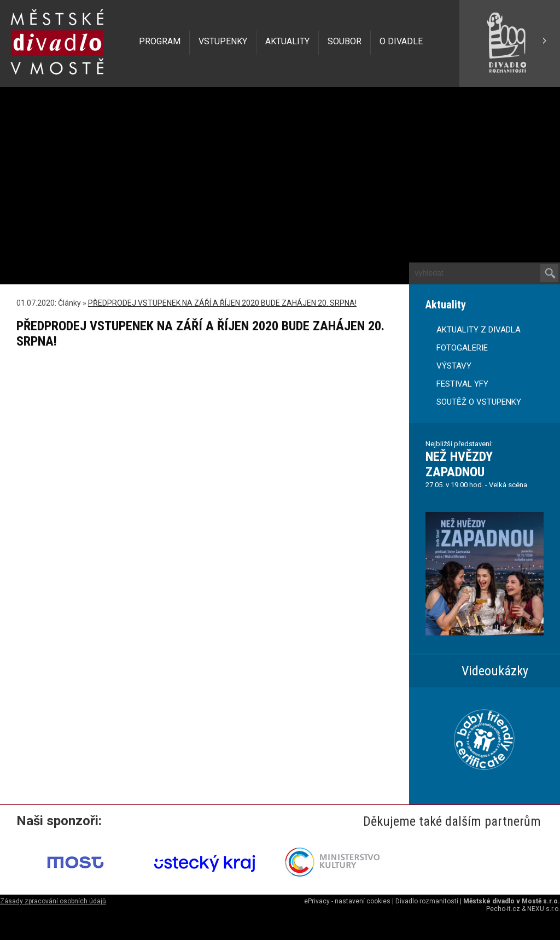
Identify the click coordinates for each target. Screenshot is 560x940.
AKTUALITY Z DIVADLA (479, 330)
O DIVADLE (401, 41)
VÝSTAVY (454, 366)
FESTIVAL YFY (462, 384)
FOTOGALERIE (462, 348)
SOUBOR (345, 41)
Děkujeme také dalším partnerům (452, 821)
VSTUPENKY (223, 41)
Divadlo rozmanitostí (427, 901)
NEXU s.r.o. (544, 909)
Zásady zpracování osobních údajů (53, 901)
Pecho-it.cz (503, 909)
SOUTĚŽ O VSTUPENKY (479, 402)
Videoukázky (495, 671)
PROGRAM (160, 41)
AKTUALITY (287, 41)
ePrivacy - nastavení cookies (347, 901)
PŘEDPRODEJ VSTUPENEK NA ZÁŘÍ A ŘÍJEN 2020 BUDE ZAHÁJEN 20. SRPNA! (222, 303)
